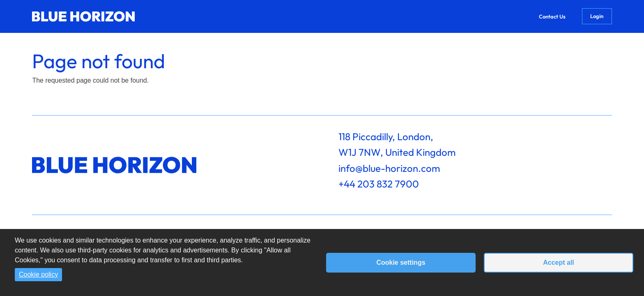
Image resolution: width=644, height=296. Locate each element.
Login (597, 16)
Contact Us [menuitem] (552, 16)
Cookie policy (38, 274)
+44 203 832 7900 (379, 184)
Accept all (559, 262)
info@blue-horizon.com (389, 168)
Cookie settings (401, 262)
